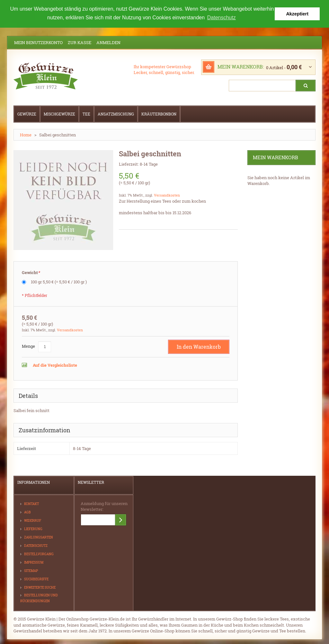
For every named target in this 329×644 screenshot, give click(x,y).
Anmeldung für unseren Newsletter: (104, 506)
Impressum (34, 562)
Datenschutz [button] (222, 18)
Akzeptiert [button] (297, 14)
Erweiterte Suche (40, 587)
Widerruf (33, 520)
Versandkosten (167, 195)
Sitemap (31, 570)
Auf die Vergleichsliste (54, 365)
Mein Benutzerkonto (38, 42)
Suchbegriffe (36, 579)
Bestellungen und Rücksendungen (39, 598)
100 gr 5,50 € (59, 281)
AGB (27, 512)
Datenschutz (36, 545)
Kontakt (31, 504)
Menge (28, 346)
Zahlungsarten (39, 537)
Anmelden (108, 42)
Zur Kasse (80, 42)
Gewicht (31, 272)
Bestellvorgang (39, 554)
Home (26, 134)
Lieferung (33, 529)
